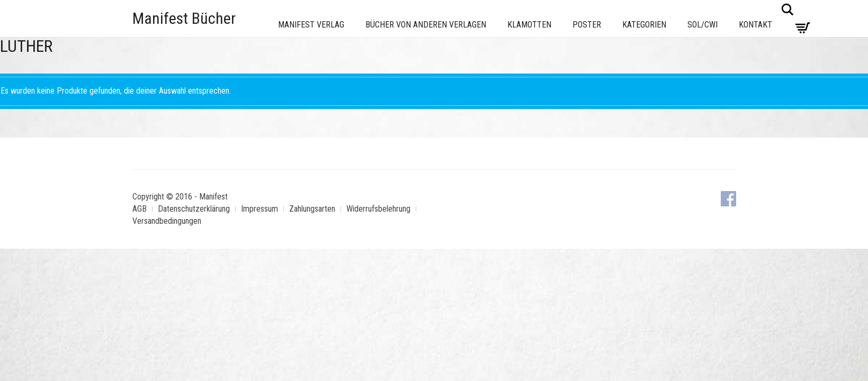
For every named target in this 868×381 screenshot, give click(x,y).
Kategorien (644, 25)
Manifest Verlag (311, 25)
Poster (587, 25)
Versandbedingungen (167, 221)
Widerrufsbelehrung (378, 209)
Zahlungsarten (312, 209)
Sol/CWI (703, 25)
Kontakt (755, 25)
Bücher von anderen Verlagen (426, 25)
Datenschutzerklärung (194, 209)
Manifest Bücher (184, 18)
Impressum (259, 209)
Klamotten (529, 25)
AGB (140, 209)
